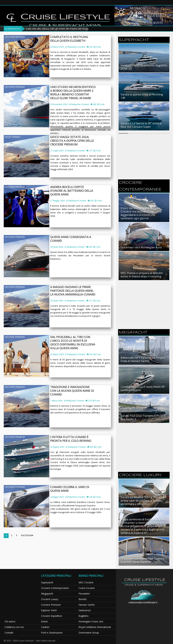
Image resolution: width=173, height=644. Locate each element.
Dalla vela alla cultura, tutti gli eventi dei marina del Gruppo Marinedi (63, 29)
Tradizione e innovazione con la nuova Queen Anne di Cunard (75, 391)
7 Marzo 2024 (56, 401)
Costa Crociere (87, 588)
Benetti (83, 599)
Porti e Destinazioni (52, 633)
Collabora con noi (14, 627)
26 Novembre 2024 (59, 104)
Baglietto (84, 616)
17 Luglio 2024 (57, 151)
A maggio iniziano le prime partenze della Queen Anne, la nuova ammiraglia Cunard (76, 291)
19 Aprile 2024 (57, 247)
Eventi (44, 621)
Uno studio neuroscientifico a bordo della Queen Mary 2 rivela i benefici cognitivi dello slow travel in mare (76, 93)
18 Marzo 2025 (57, 47)
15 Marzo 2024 (57, 354)
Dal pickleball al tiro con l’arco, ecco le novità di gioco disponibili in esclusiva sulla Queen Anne (75, 343)
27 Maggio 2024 (57, 197)
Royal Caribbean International (95, 627)
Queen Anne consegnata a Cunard (72, 239)
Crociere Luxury (50, 599)
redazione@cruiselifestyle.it (143, 602)
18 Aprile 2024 (57, 301)
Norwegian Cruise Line (91, 621)
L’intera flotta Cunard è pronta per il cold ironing (72, 439)
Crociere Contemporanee (55, 588)
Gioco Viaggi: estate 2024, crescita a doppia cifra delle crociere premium (74, 141)
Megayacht (47, 594)
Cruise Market (13, 137)
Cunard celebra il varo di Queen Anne (71, 489)
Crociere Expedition (52, 616)
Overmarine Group (89, 633)
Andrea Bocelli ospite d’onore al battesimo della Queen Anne (76, 189)
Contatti (9, 633)
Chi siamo (10, 621)
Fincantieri (84, 594)
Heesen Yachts (87, 605)
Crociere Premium (15, 37)
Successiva (29, 536)
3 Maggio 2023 (57, 497)
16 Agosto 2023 (57, 447)
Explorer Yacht (49, 610)
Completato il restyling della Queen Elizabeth (76, 39)
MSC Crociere (86, 582)
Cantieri (45, 627)
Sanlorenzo (85, 610)
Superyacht (47, 582)
